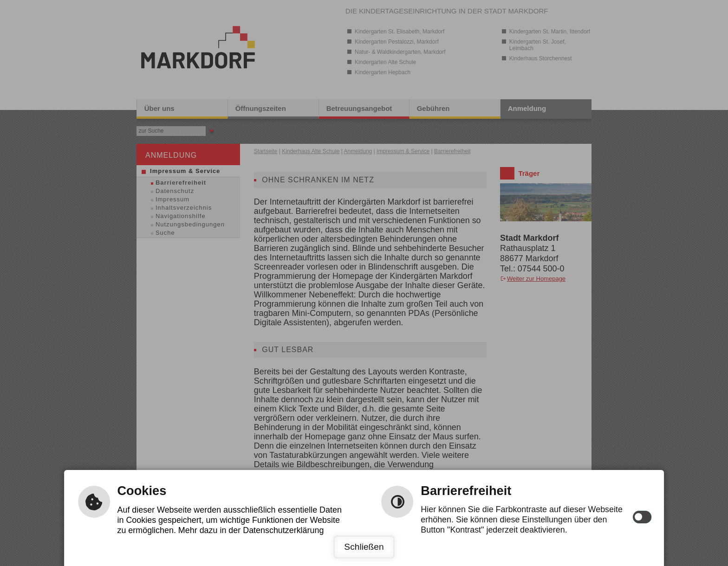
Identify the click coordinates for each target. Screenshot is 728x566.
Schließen (364, 547)
